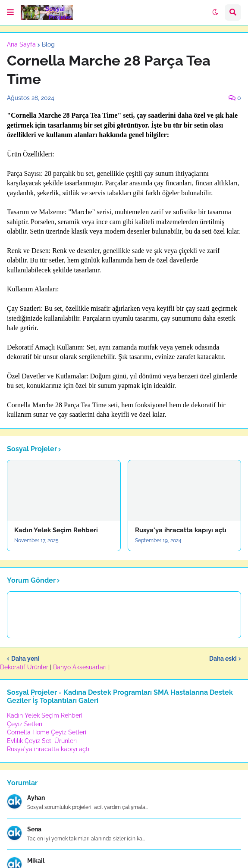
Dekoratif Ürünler (25, 667)
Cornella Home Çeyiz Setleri (47, 732)
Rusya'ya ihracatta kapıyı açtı (181, 530)
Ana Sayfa (21, 44)
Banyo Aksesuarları (81, 667)
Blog (48, 44)
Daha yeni (25, 659)
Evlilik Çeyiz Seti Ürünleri (42, 741)
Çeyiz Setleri (25, 724)
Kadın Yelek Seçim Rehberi (56, 530)
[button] (10, 12)
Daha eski (223, 659)
